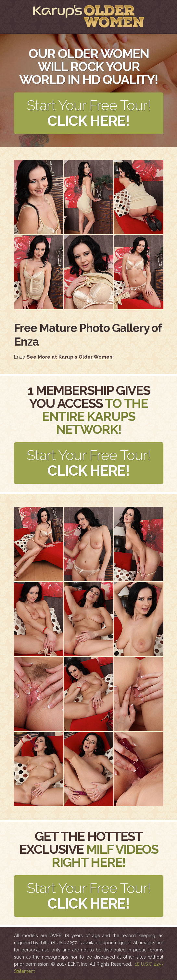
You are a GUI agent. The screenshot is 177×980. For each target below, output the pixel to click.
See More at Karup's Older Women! (70, 357)
